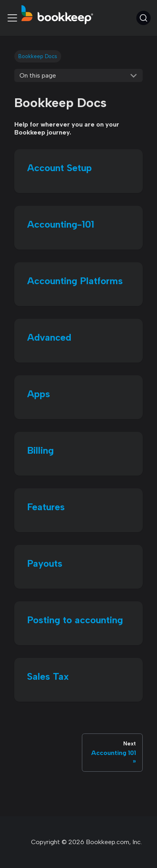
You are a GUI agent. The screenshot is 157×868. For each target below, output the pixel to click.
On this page (38, 75)
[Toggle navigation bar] (12, 18)
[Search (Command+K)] (143, 18)
